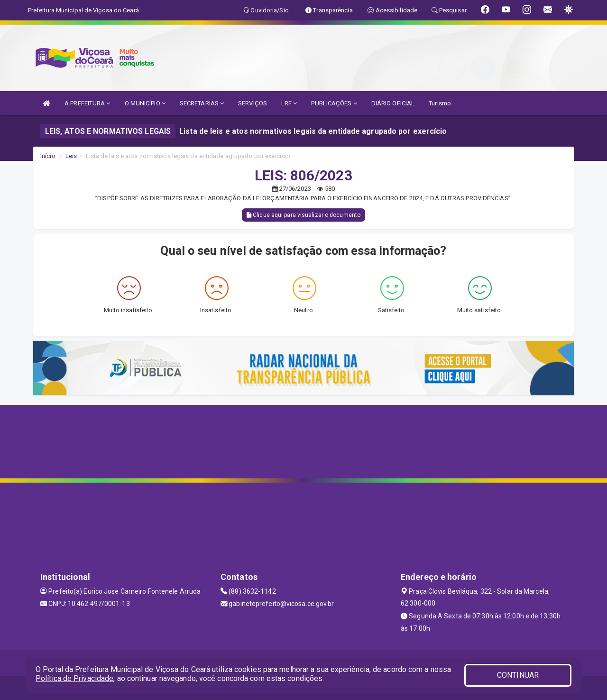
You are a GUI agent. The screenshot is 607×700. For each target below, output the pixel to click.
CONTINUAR (518, 675)
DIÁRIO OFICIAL (393, 103)
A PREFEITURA (87, 103)
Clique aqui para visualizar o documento (303, 215)
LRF (289, 103)
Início (48, 156)
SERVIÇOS (253, 103)
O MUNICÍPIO (145, 103)
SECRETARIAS (202, 103)
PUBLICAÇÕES (334, 103)
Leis (71, 156)
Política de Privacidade (74, 678)
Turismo (440, 103)
